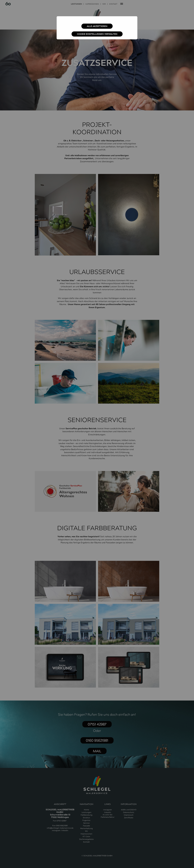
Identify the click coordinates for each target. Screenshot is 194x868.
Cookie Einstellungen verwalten (97, 34)
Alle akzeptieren (97, 26)
